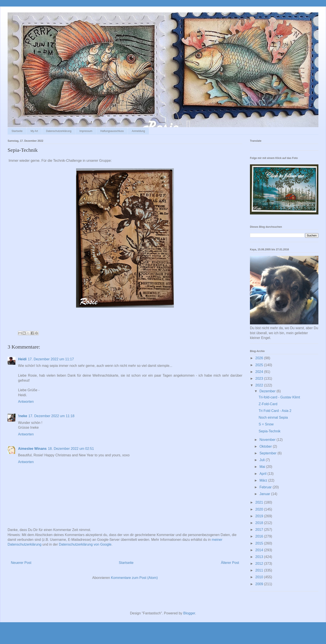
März (264, 480)
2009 (260, 584)
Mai (263, 467)
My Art (34, 131)
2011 (260, 570)
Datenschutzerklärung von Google (85, 544)
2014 (260, 550)
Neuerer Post (21, 563)
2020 (260, 509)
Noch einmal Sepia (273, 417)
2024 (260, 372)
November (268, 440)
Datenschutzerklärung (59, 131)
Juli (263, 460)
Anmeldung (138, 131)
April (263, 474)
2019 (260, 516)
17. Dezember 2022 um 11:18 (52, 416)
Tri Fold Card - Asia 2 (275, 411)
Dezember (268, 391)
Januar (265, 494)
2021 (260, 502)
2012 (260, 564)
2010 (260, 577)
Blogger (189, 613)
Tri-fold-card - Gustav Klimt (279, 397)
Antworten (26, 402)
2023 (260, 378)
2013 (260, 557)
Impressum (86, 131)
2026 (260, 358)
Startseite (17, 131)
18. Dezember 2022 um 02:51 (71, 449)
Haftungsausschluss (112, 131)
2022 (260, 385)
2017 (260, 530)
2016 (260, 536)
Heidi (22, 359)
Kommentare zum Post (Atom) (134, 578)
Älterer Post (230, 563)
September (269, 453)
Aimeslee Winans (32, 449)
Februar (266, 487)
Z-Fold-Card (268, 404)
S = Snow (266, 424)
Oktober (266, 446)
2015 (260, 543)
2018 (260, 523)
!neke (23, 416)
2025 (260, 365)
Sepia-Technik (270, 431)
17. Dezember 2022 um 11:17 (51, 359)
